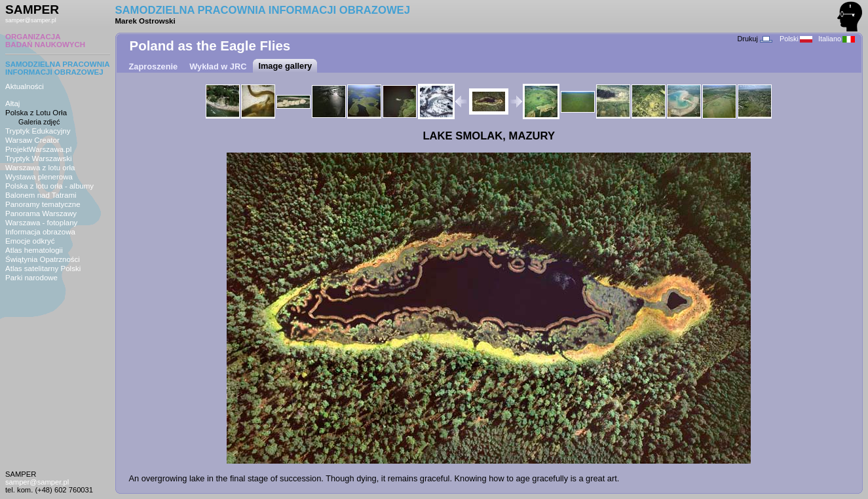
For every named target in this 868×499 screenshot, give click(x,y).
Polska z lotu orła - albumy (49, 186)
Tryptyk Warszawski (39, 158)
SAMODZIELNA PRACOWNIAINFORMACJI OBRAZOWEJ (58, 68)
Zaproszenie (154, 66)
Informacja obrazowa (40, 232)
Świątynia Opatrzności (43, 259)
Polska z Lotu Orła (36, 113)
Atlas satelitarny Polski (43, 268)
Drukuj (754, 39)
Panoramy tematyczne (43, 204)
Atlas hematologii (34, 250)
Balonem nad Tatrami (41, 195)
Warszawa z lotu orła (40, 168)
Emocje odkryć (30, 241)
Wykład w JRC (218, 66)
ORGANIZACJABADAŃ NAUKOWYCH (45, 41)
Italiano (837, 39)
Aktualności (25, 86)
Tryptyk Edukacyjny (38, 131)
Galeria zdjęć (39, 122)
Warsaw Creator (32, 140)
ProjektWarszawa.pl (38, 149)
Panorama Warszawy (41, 213)
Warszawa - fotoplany (41, 223)
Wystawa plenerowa (39, 177)
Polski (796, 39)
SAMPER (32, 9)
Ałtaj (12, 103)
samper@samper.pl (31, 20)
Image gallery (285, 66)
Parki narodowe (31, 278)
